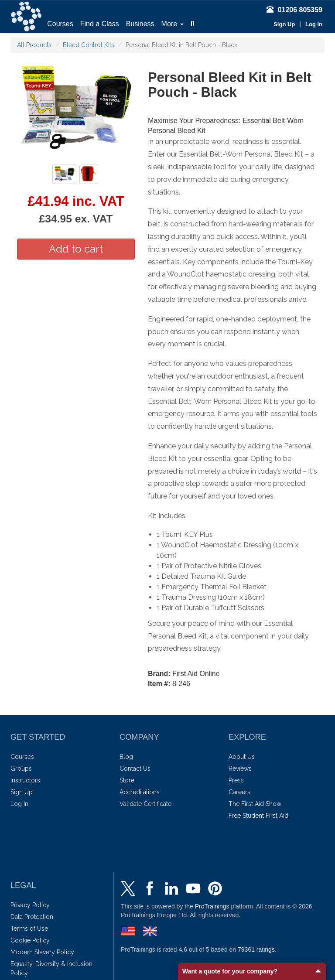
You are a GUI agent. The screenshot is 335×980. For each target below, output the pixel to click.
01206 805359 (294, 10)
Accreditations (140, 792)
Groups (21, 768)
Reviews (240, 768)
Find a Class (100, 24)
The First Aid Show (255, 804)
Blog (126, 757)
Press (236, 780)
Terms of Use (29, 929)
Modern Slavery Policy (42, 952)
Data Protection (32, 917)
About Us (242, 757)
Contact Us (135, 768)
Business (140, 24)
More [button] (173, 24)
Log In (314, 24)
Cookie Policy (30, 940)
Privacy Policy (30, 905)
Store (127, 780)
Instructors (25, 780)
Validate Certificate (145, 804)
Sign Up (284, 24)
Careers (239, 792)
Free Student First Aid (258, 816)
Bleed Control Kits (89, 45)
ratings (256, 949)
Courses (60, 24)
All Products (34, 45)
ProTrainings (212, 906)
